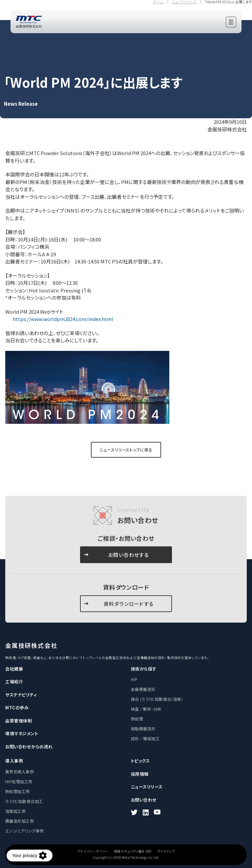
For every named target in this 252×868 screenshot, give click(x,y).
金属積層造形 (143, 689)
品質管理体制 (19, 721)
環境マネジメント (22, 733)
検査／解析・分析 (146, 709)
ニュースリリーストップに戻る (126, 450)
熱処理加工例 (18, 791)
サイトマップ (166, 851)
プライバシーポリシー (93, 851)
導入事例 (14, 761)
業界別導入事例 (20, 772)
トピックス (140, 761)
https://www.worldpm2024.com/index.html (63, 319)
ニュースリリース (147, 787)
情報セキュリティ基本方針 (133, 851)
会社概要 (14, 669)
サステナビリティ (21, 695)
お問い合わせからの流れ (29, 747)
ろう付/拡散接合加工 (24, 801)
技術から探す (144, 669)
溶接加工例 (15, 811)
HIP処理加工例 (19, 781)
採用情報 (140, 774)
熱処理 (137, 719)
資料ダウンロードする (129, 604)
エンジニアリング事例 (25, 831)
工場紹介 (14, 682)
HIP (134, 679)
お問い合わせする (129, 555)
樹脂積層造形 (143, 729)
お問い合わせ (144, 800)
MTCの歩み (17, 708)
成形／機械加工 (145, 738)
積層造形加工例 (20, 821)
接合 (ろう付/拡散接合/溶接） (157, 699)
